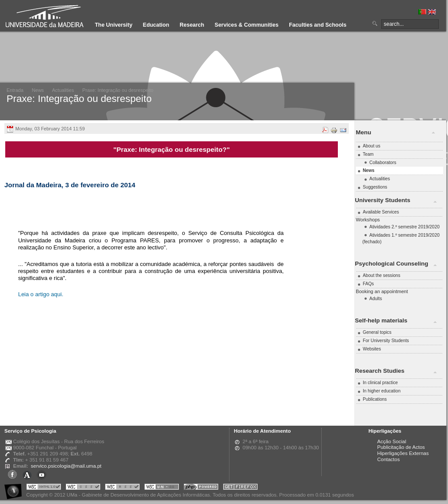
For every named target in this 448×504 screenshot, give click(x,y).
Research (192, 25)
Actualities (63, 90)
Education (156, 25)
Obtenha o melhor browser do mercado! (240, 488)
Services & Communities (247, 25)
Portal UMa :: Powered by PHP (201, 488)
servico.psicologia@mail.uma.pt (66, 466)
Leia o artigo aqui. (41, 294)
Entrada (15, 90)
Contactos (389, 459)
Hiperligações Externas (403, 453)
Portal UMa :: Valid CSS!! (83, 488)
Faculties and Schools (318, 25)
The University (114, 25)
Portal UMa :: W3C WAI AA (162, 488)
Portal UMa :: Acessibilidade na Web (15, 488)
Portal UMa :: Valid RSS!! (122, 488)
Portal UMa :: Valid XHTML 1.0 (44, 488)
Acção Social (392, 441)
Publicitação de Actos (401, 447)
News (38, 90)
